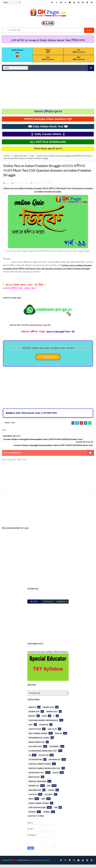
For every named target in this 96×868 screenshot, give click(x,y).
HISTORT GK (44, 759)
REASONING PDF (35, 794)
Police (56, 776)
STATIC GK (33, 798)
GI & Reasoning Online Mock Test (43, 754)
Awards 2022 (52, 715)
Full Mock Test (35, 750)
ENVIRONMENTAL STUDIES (39, 741)
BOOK (44, 719)
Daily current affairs (38, 737)
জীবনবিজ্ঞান (32, 815)
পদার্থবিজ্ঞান (47, 815)
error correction (37, 746)
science (51, 794)
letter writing (35, 763)
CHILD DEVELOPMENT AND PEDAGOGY (43, 724)
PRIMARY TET (34, 789)
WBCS (31, 802)
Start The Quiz (48, 360)
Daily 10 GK (52, 733)
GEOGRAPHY (54, 750)
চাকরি (56, 811)
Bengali (32, 719)
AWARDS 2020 (48, 711)
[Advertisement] (48, 90)
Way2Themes (24, 864)
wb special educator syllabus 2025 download (48, 655)
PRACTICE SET (34, 781)
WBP (43, 802)
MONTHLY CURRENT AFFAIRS (40, 767)
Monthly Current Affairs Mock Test (44, 772)
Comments (62, 605)
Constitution (35, 733)
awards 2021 (34, 715)
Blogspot (46, 864)
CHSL (31, 728)
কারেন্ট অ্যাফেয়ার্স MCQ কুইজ (37, 811)
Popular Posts (48, 605)
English (58, 737)
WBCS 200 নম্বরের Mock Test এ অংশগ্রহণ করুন (32, 417)
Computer (44, 728)
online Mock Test (40, 185)
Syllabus (49, 798)
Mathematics (55, 763)
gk (30, 759)
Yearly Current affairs (39, 807)
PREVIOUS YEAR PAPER (37, 785)
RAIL (49, 185)
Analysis (32, 711)
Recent (34, 605)
